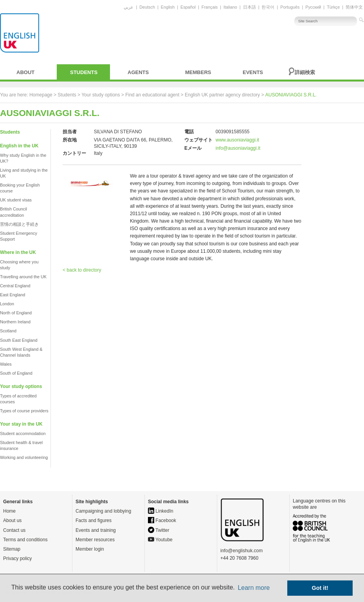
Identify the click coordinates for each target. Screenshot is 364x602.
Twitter (159, 530)
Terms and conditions (25, 540)
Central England (15, 286)
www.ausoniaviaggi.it (237, 140)
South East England (19, 340)
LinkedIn (161, 511)
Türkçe (333, 7)
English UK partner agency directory (222, 95)
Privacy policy (17, 558)
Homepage (41, 95)
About (25, 72)
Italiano (230, 7)
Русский (313, 7)
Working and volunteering (24, 457)
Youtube (160, 540)
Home (9, 511)
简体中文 (354, 7)
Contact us (14, 530)
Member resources (95, 540)
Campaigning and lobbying (103, 511)
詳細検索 (305, 72)
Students (84, 72)
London (7, 304)
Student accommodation (23, 433)
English (168, 7)
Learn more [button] (254, 588)
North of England (16, 313)
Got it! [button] (320, 588)
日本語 (250, 7)
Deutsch (147, 7)
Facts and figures (94, 520)
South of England (16, 373)
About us (12, 520)
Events (253, 72)
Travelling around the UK (23, 277)
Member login (90, 549)
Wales (6, 364)
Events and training (96, 530)
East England (13, 295)
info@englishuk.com (241, 551)
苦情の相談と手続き (19, 224)
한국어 (268, 7)
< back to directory (82, 270)
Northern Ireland (15, 322)
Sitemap (12, 549)
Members (198, 72)
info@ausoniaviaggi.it (238, 148)
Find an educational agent (152, 95)
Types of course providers (24, 411)
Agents (138, 72)
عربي (129, 7)
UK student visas (16, 200)
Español (188, 7)
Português (290, 7)
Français (210, 7)
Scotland (8, 331)
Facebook (162, 520)
